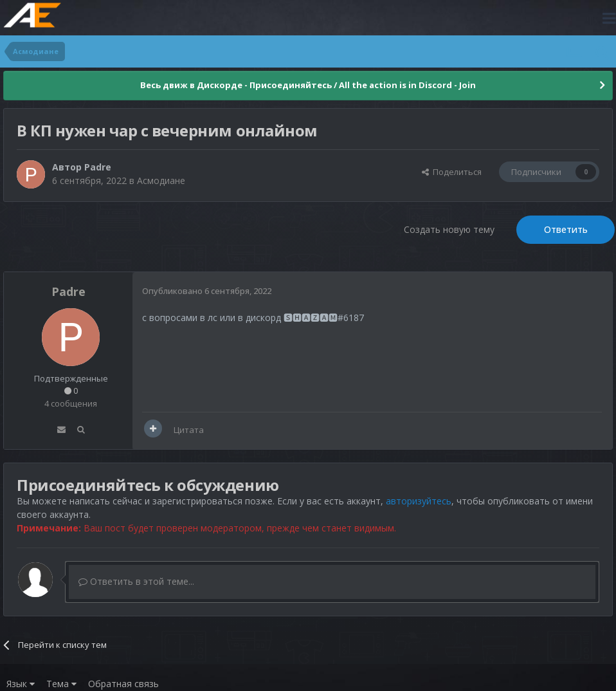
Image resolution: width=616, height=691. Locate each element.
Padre (98, 167)
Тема (61, 684)
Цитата (189, 430)
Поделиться (452, 172)
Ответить (566, 229)
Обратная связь (123, 684)
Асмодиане (161, 180)
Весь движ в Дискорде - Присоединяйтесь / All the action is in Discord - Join (308, 85)
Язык (21, 684)
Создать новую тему (449, 229)
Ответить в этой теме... (136, 581)
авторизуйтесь (419, 501)
